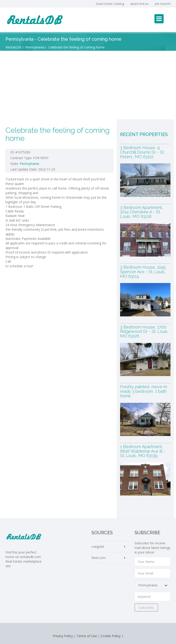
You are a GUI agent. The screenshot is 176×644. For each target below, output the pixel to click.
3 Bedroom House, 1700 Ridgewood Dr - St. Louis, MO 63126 (144, 332)
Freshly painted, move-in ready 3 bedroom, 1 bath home (144, 391)
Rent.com (99, 558)
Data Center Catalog (110, 4)
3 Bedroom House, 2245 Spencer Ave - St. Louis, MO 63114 (143, 272)
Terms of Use (87, 636)
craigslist (98, 546)
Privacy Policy (63, 636)
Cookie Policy (111, 636)
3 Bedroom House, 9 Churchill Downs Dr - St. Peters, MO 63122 (142, 152)
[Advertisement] (88, 85)
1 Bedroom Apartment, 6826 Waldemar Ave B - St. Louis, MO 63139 (143, 451)
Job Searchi (163, 4)
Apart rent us (139, 4)
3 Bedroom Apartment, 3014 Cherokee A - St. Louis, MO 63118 (142, 212)
